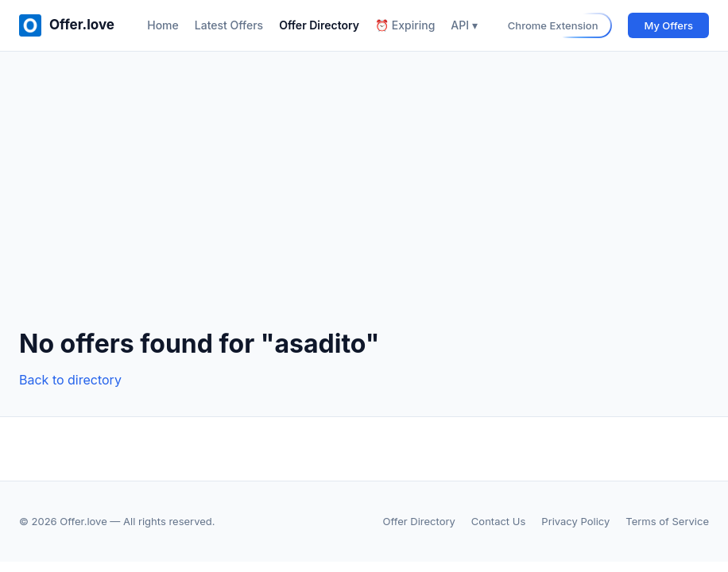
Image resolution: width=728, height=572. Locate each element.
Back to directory (70, 380)
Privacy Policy (575, 521)
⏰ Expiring (405, 25)
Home (163, 25)
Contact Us (498, 521)
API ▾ (464, 25)
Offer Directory (319, 25)
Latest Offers (229, 25)
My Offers (668, 25)
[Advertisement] (364, 203)
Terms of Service (667, 521)
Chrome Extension (553, 25)
